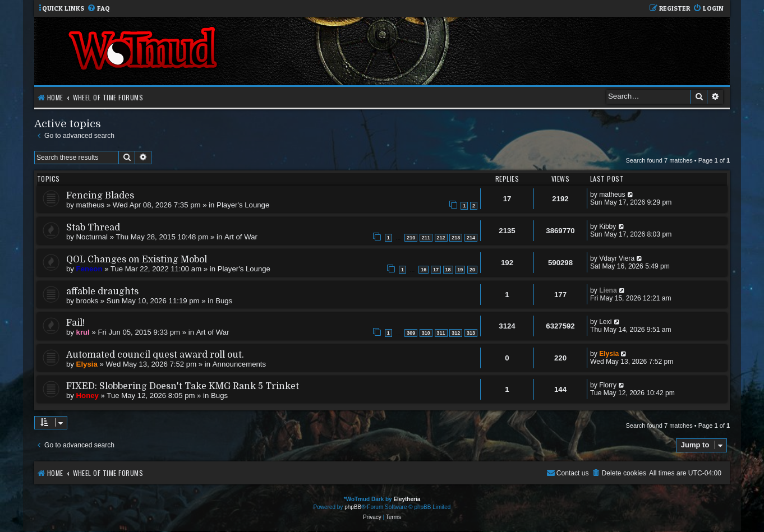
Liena (608, 290)
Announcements (239, 364)
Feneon (89, 269)
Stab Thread (93, 228)
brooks (88, 301)
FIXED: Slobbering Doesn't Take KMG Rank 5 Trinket (183, 386)
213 (456, 238)
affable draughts (102, 292)
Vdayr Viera (617, 258)
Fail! (75, 323)
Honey (88, 395)
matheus (91, 205)
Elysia (87, 364)
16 (424, 270)
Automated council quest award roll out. (155, 355)
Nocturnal (92, 237)
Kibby (607, 226)
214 (471, 238)
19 (460, 270)
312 (456, 333)
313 (471, 333)
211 (426, 238)
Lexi (605, 322)
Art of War (241, 237)
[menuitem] (98, 9)
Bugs (224, 301)
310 (426, 333)
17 (436, 270)
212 (441, 238)
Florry (608, 385)
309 (411, 333)
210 (411, 238)
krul (83, 332)
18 (448, 270)
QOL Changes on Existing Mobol (137, 260)
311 (441, 333)
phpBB (353, 507)
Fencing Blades (100, 196)
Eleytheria (407, 499)
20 (472, 270)
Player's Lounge (243, 205)
